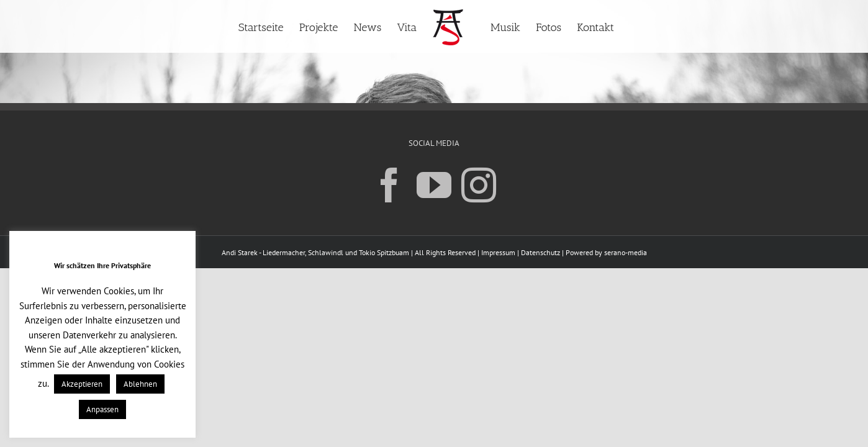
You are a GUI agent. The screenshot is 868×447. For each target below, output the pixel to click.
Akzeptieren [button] (82, 384)
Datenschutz (540, 252)
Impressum (498, 252)
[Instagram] (479, 184)
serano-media (626, 252)
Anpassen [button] (102, 409)
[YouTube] (434, 184)
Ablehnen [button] (140, 384)
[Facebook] (389, 184)
